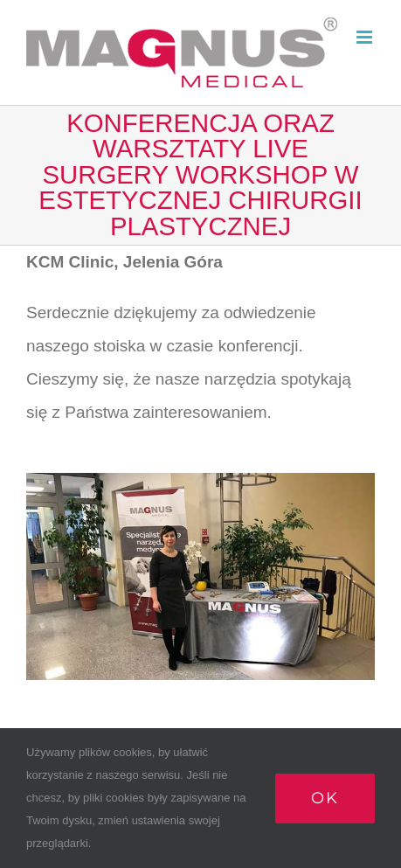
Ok (325, 798)
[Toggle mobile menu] (366, 37)
